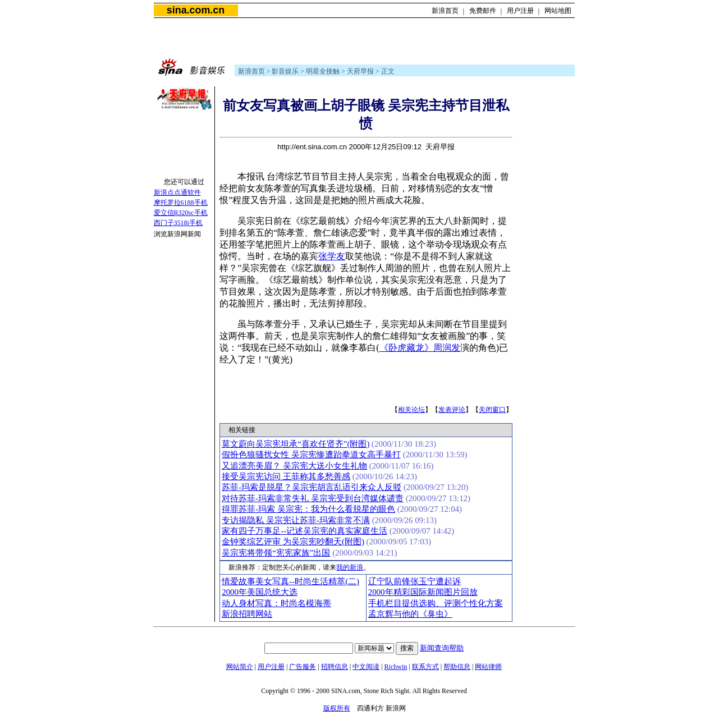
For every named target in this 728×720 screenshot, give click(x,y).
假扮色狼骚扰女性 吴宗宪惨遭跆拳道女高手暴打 (311, 455)
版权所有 (337, 708)
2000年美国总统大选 (260, 592)
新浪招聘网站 (247, 614)
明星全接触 (323, 71)
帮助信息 (457, 667)
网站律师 (488, 667)
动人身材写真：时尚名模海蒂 (276, 603)
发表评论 (452, 410)
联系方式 (425, 667)
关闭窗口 (492, 410)
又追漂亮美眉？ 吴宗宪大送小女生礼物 (294, 466)
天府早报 (360, 71)
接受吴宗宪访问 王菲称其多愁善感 (286, 476)
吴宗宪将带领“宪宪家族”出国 (276, 553)
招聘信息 (335, 667)
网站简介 (240, 667)
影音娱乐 (285, 71)
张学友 (332, 256)
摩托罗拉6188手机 (181, 203)
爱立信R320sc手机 (181, 213)
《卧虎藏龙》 (406, 348)
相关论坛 (411, 410)
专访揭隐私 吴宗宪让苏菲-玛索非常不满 (296, 520)
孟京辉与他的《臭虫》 (410, 614)
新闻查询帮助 (442, 648)
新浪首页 (445, 11)
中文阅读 (366, 667)
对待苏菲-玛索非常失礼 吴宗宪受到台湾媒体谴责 (313, 498)
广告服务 (303, 667)
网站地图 (558, 11)
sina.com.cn (196, 10)
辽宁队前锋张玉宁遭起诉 (415, 581)
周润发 (447, 348)
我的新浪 (350, 567)
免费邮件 (483, 11)
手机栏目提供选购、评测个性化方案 (436, 603)
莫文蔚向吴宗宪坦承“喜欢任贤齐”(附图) (296, 444)
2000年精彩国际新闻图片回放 (423, 592)
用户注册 (520, 11)
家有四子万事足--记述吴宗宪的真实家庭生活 (305, 531)
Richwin (396, 667)
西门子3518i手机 (178, 223)
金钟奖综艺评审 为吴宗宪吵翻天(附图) (293, 542)
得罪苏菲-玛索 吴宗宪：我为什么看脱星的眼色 (308, 509)
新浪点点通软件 (177, 192)
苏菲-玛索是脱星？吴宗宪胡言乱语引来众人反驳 (312, 487)
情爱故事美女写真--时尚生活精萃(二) (290, 581)
